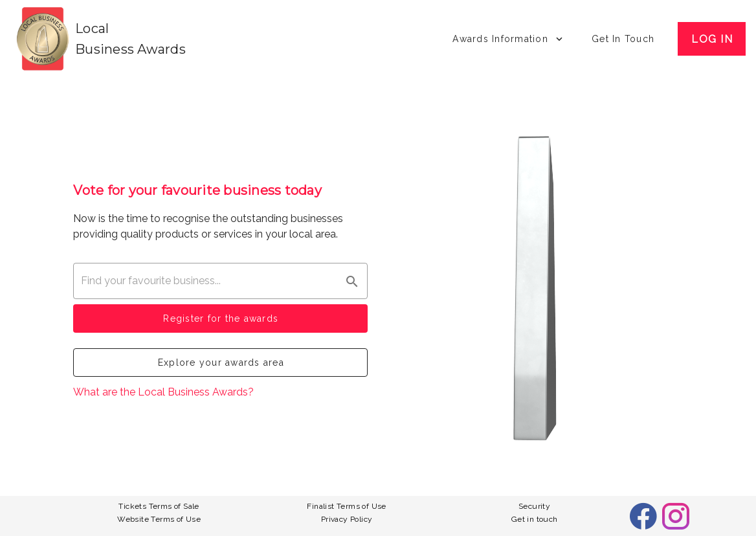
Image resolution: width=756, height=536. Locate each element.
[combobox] (220, 281)
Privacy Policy (347, 519)
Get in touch (535, 519)
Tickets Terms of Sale (159, 506)
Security (534, 506)
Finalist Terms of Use (346, 506)
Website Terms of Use (159, 519)
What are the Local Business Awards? (163, 392)
